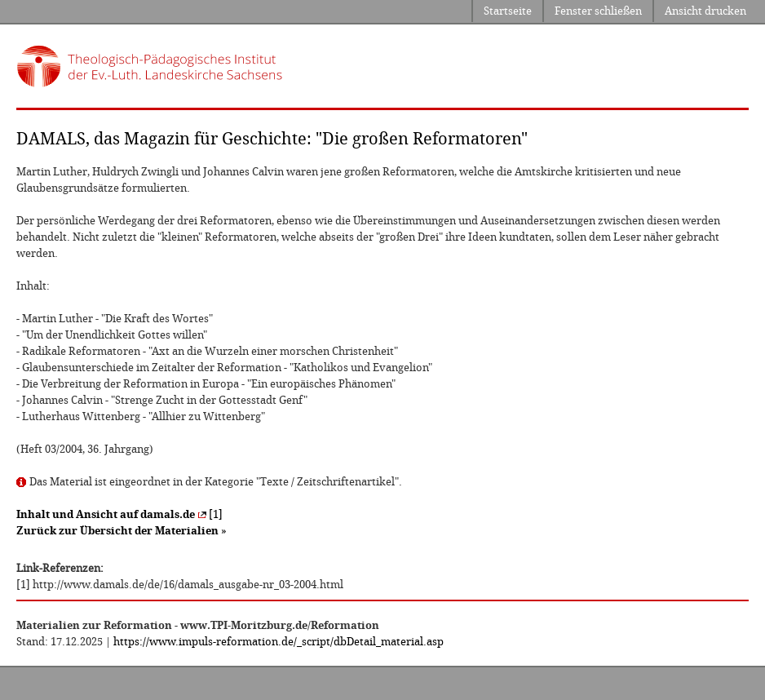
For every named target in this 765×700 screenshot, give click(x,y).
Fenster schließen (598, 11)
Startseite (508, 11)
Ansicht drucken (705, 11)
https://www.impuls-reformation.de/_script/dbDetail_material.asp (279, 642)
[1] (119, 514)
